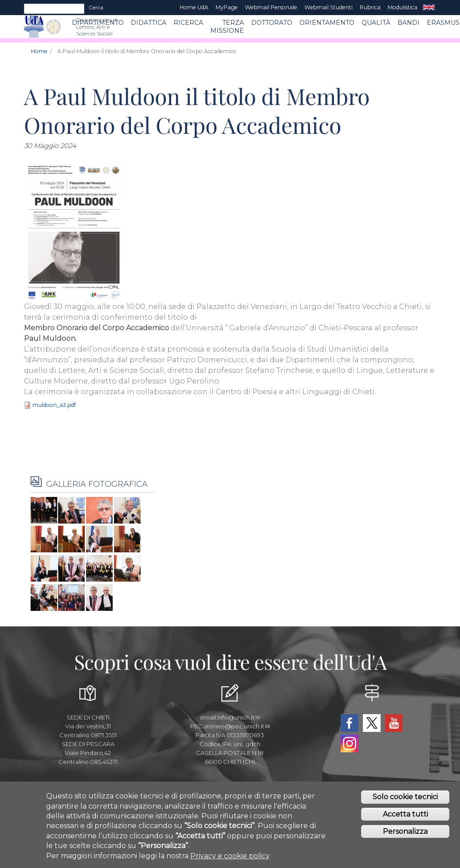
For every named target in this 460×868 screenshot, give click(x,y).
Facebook (350, 723)
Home (39, 51)
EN (429, 8)
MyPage (227, 7)
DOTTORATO (272, 23)
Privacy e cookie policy (230, 858)
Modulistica (403, 7)
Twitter (372, 723)
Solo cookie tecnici (405, 799)
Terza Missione (227, 27)
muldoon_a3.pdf (54, 405)
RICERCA (188, 23)
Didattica (149, 23)
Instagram (350, 743)
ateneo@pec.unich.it (237, 726)
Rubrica (370, 7)
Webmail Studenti (328, 7)
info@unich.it (239, 717)
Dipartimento (98, 23)
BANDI (409, 23)
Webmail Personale (271, 7)
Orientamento (327, 23)
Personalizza (405, 834)
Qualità (376, 23)
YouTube (394, 723)
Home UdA (194, 7)
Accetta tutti (405, 816)
